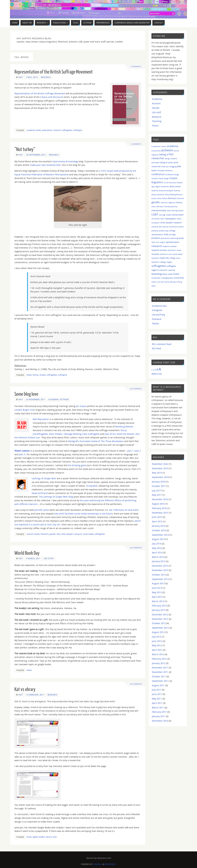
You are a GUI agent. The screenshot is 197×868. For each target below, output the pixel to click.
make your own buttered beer (46, 165)
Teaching (157, 121)
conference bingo (172, 174)
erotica (154, 198)
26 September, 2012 (36, 155)
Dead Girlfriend (40, 493)
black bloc (165, 167)
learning (174, 211)
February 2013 (159, 606)
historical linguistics (168, 203)
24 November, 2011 (36, 399)
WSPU (154, 286)
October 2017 (159, 486)
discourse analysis (166, 190)
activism (30, 534)
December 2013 (160, 566)
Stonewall (155, 258)
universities (179, 278)
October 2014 (159, 530)
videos (154, 282)
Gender (156, 108)
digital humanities (162, 187)
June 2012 (157, 641)
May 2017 (157, 495)
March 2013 (158, 601)
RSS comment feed (162, 344)
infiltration (160, 207)
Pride (166, 234)
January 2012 (159, 663)
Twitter (156, 324)
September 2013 (160, 579)
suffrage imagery (166, 262)
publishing (174, 238)
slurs (170, 254)
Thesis (155, 126)
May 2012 (157, 645)
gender (53, 534)
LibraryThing (158, 315)
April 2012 (157, 650)
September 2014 (160, 535)
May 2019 (157, 473)
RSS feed (156, 348)
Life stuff (49, 558)
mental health (178, 215)
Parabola (98, 864)
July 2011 (157, 690)
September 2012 (160, 628)
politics (181, 227)
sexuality (155, 254)
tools (55, 837)
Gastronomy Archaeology (65, 161)
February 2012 (159, 659)
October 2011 (159, 676)
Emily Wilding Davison (174, 194)
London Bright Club (24, 410)
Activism (64, 399)
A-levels (164, 146)
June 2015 (157, 517)
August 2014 (158, 539)
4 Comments (136, 67)
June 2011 (157, 694)
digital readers (39, 837)
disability (155, 191)
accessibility (156, 151)
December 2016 (160, 499)
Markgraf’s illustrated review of (96, 441)
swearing (171, 270)
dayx (153, 187)
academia (31, 130)
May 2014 (157, 548)
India (153, 207)
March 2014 (158, 557)
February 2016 (159, 508)
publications (47, 130)
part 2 (138, 451)
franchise (181, 198)
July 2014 (157, 544)
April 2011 (157, 703)
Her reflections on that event (124, 510)
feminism (45, 534)
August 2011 (158, 685)
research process (159, 250)
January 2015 (159, 526)
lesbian (181, 211)
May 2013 (157, 592)
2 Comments (136, 144)
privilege (172, 234)
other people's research (72, 534)
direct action (175, 186)
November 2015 (160, 513)
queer (181, 238)
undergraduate (167, 278)
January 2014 (159, 561)
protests (156, 238)
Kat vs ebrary (25, 689)
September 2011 (160, 681)
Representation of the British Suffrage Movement (54, 72)
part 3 (22, 454)
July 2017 (157, 491)
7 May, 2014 (32, 77)
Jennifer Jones (42, 510)
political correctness (170, 227)
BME (179, 166)
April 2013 (157, 597)
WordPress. (110, 864)
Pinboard (157, 319)
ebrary (49, 837)
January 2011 (159, 716)
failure (165, 198)
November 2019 (160, 468)
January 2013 (159, 610)
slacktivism (164, 254)
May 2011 (157, 699)
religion (162, 242)
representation (172, 242)
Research (46, 77)
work (162, 282)
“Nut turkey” (25, 149)
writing (179, 282)
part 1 (130, 451)
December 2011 (160, 668)
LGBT (155, 214)
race (153, 242)
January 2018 (159, 482)
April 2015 (157, 521)
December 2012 (160, 614)
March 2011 (158, 708)
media (169, 215)
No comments (136, 389)
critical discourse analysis (173, 183)
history (36, 375)
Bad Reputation (41, 419)
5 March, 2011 (33, 558)
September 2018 (160, 477)
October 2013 (159, 575)
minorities (155, 219)
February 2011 (159, 712)
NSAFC (179, 219)
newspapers (171, 219)
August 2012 (158, 632)
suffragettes (67, 130)
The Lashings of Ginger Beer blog (56, 497)
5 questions (156, 146)
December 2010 (160, 721)
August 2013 (158, 583)
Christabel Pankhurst (165, 171)
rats (157, 242)
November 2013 (160, 570)
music (162, 219)
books (39, 130)
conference (158, 174)
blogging (173, 166)
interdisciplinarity (171, 207)
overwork (155, 227)
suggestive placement (159, 270)
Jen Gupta (81, 406)
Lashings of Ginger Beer (44, 478)
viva (158, 282)
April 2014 (157, 552)
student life (164, 258)
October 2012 (159, 623)
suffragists (78, 130)
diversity (177, 191)
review (179, 250)
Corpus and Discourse (52, 97)
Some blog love (26, 394)
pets (160, 227)
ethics (160, 198)
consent (155, 178)
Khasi (169, 211)
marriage (162, 215)
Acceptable (92, 486)
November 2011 (160, 672)
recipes (43, 375)
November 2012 (160, 619)
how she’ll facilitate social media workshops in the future (83, 514)
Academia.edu (159, 306)
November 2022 (160, 464)
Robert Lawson (22, 451)
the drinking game (77, 465)
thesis (165, 274)
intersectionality (159, 210)
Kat (21, 77)
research (57, 130)
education (161, 195)
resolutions (172, 250)
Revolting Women (124, 427)
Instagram (157, 310)
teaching (157, 274)
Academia (54, 399)
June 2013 (157, 588)
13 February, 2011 (35, 695)
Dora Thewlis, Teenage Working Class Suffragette (74, 434)
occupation (156, 223)
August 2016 (158, 504)
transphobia (156, 278)
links (59, 534)
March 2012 (158, 654)
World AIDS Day (170, 282)
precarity (155, 231)
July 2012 (157, 637)
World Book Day (27, 553)
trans (176, 274)
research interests (170, 246)
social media (88, 534)
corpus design (163, 178)
